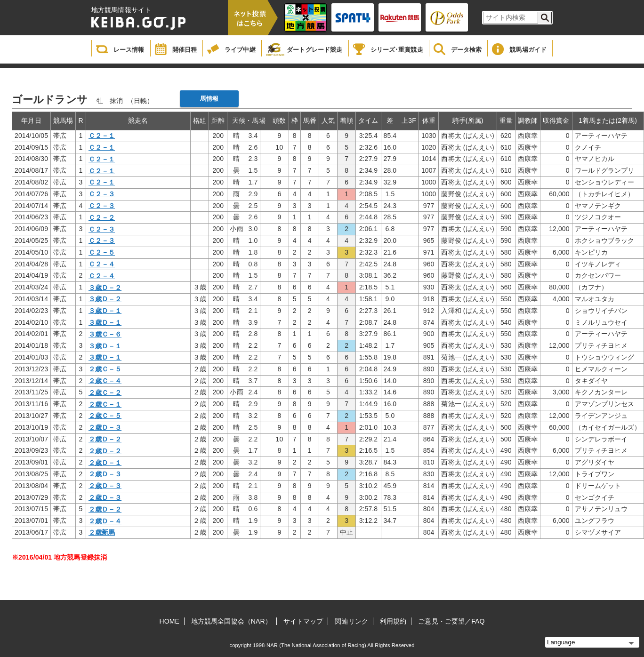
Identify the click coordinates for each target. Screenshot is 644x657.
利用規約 (393, 621)
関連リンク (351, 621)
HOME (169, 621)
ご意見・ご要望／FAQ (451, 621)
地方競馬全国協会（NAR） (231, 621)
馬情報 (209, 99)
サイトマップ (303, 621)
